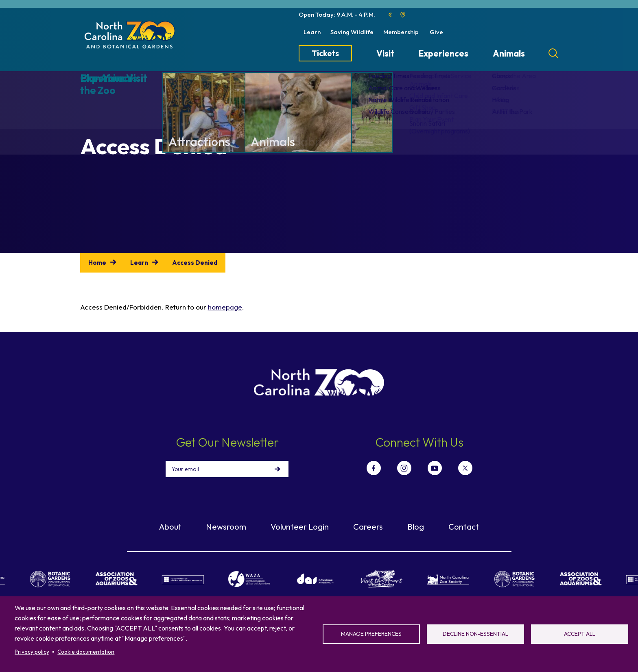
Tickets (325, 53)
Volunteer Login (300, 527)
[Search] (553, 53)
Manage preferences (371, 634)
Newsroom (226, 527)
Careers (368, 527)
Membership (401, 32)
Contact (464, 527)
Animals (509, 53)
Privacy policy (32, 652)
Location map (403, 15)
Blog (416, 527)
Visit (385, 53)
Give (436, 32)
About (170, 527)
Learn (312, 32)
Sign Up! (277, 469)
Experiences (444, 53)
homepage (225, 307)
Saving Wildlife (352, 32)
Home (97, 263)
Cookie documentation (86, 652)
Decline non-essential (475, 634)
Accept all (580, 634)
